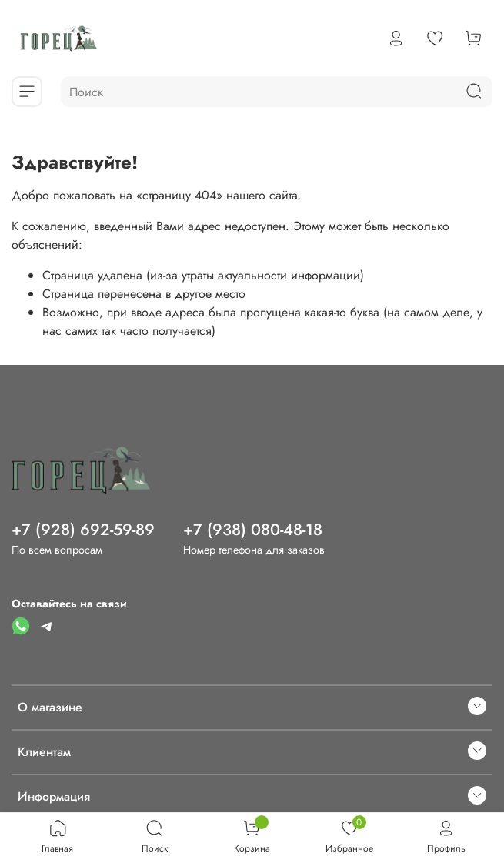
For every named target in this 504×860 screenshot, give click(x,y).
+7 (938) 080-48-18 (253, 530)
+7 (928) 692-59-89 (83, 530)
